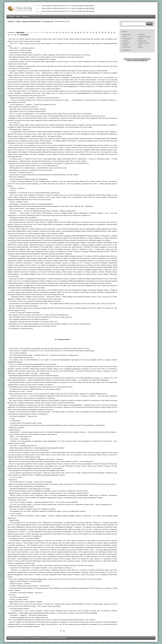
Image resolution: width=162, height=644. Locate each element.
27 (99, 32)
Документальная (144, 43)
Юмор (140, 45)
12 (54, 32)
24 (90, 32)
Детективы (142, 34)
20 (78, 32)
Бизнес (140, 47)
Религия (125, 45)
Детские (141, 39)
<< (61, 631)
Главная (11, 17)
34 (12, 35)
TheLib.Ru (11, 21)
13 (57, 32)
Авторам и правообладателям (57, 638)
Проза (125, 36)
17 (69, 32)
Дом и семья (127, 47)
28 (102, 32)
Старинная (126, 43)
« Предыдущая (20, 32)
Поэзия (125, 41)
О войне (18, 21)
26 (96, 32)
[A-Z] (89, 6)
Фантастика (126, 34)
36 (18, 35)
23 (87, 32)
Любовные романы (144, 36)
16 (66, 32)
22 (84, 32)
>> (64, 631)
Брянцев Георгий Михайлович (31, 21)
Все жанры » (126, 50)
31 (111, 32)
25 (93, 32)
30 (108, 32)
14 (60, 32)
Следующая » (25, 35)
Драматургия (142, 41)
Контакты (25, 17)
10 (48, 32)
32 (115, 32)
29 (105, 32)
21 (81, 32)
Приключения (127, 39)
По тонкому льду (48, 21)
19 (75, 32)
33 (9, 35)
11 (51, 32)
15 (63, 32)
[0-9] (92, 6)
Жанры (18, 17)
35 (15, 35)
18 (72, 32)
